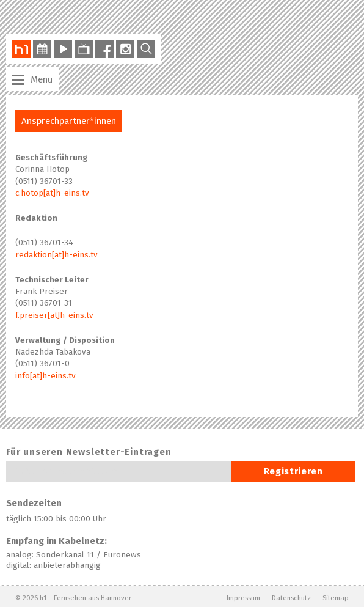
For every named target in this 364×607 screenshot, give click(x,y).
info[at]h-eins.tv (45, 376)
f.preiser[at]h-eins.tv (54, 315)
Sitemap (336, 598)
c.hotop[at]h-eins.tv (52, 193)
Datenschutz (291, 598)
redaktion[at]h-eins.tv (56, 255)
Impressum (243, 598)
